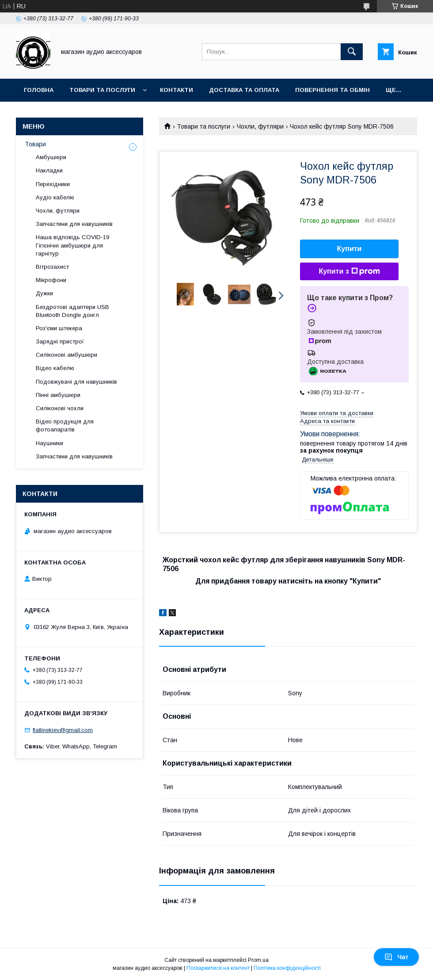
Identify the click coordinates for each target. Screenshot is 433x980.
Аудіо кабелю (55, 197)
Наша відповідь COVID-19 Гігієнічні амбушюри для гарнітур (72, 245)
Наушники (49, 443)
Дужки (44, 293)
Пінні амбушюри (58, 395)
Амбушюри (51, 157)
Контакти (177, 90)
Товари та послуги (102, 90)
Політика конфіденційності (287, 968)
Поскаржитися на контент (218, 968)
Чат (396, 957)
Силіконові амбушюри (66, 355)
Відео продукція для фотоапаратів (65, 425)
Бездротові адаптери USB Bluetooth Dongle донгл (72, 311)
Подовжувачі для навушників (76, 382)
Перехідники (53, 184)
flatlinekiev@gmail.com (63, 730)
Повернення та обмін (332, 90)
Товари (35, 144)
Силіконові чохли (60, 408)
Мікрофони (51, 280)
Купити (349, 249)
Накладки (49, 170)
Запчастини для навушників (74, 224)
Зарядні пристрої (60, 341)
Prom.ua (258, 960)
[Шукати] (352, 52)
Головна (39, 90)
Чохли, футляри (260, 126)
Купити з (349, 271)
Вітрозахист (52, 267)
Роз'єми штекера (59, 328)
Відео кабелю (55, 368)
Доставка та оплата (244, 90)
